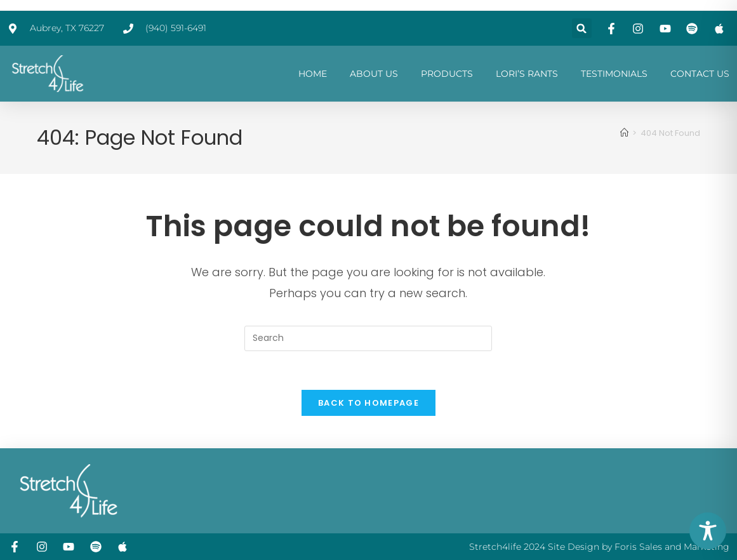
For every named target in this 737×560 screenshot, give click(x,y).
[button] (582, 28)
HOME (313, 74)
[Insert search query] (368, 338)
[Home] (624, 133)
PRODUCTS (447, 74)
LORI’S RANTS (527, 74)
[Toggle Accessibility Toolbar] (708, 531)
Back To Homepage (368, 403)
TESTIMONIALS (614, 74)
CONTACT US (700, 74)
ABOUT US (374, 74)
